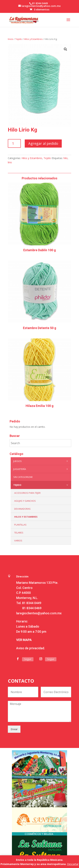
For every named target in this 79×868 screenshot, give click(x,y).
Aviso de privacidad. (31, 648)
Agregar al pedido (43, 143)
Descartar (73, 864)
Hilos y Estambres (33, 39)
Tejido (19, 39)
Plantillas (20, 525)
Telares (19, 533)
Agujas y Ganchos (25, 501)
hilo (66, 158)
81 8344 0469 (32, 608)
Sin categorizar (23, 477)
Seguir (28, 659)
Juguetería (41, 469)
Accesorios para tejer (27, 493)
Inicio (11, 39)
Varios (18, 541)
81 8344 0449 (32, 603)
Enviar (14, 729)
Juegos (41, 461)
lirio (10, 162)
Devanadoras (22, 509)
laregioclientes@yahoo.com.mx (39, 613)
